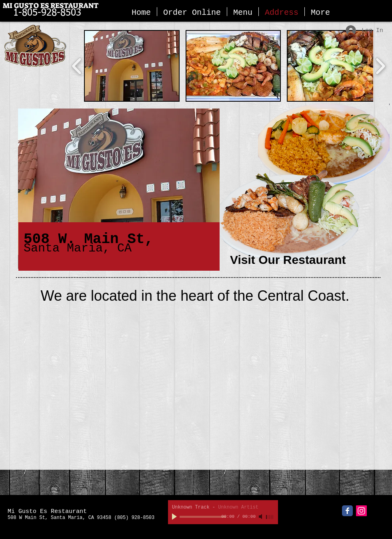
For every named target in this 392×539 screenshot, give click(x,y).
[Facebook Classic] (347, 511)
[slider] (270, 517)
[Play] (175, 517)
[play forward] (380, 66)
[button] (132, 66)
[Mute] (261, 517)
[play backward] (77, 66)
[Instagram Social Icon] (361, 511)
